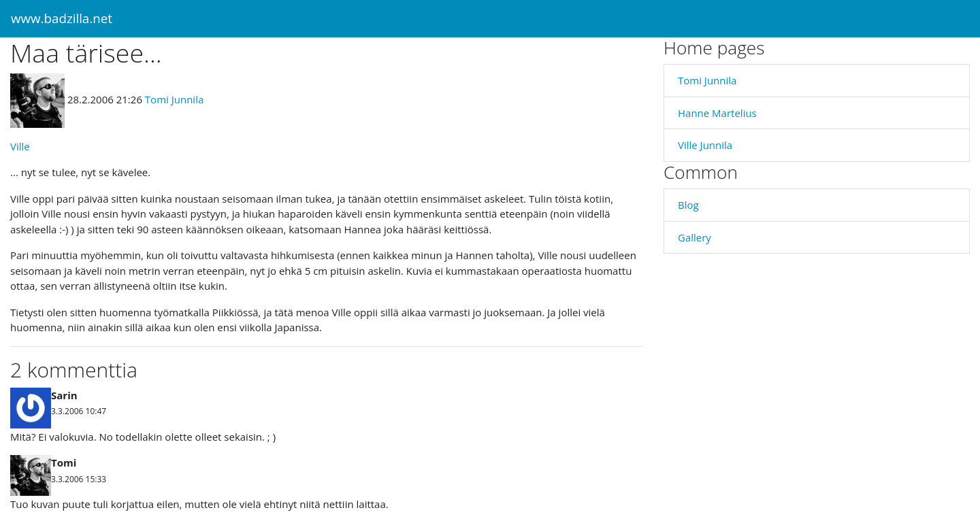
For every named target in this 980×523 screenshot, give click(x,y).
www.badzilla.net (62, 18)
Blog (688, 205)
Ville (20, 146)
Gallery (695, 237)
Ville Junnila (705, 145)
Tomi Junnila (174, 99)
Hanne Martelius (717, 113)
